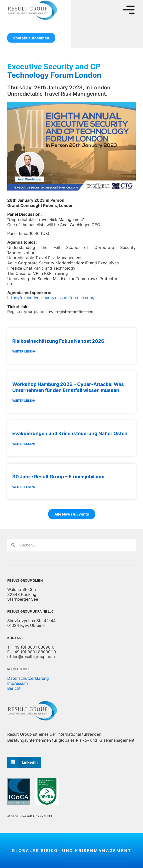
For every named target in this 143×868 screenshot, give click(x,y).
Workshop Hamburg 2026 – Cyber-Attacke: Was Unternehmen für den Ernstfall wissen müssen (68, 387)
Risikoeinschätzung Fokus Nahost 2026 (58, 341)
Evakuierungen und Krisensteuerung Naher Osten (70, 433)
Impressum (18, 683)
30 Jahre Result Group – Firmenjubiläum (58, 477)
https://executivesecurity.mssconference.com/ (51, 298)
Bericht (14, 688)
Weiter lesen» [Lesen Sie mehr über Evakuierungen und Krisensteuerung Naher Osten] (24, 444)
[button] (24, 762)
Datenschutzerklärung (28, 678)
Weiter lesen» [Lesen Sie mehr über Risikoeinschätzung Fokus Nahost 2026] (24, 351)
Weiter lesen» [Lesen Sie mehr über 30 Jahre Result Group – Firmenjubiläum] (24, 487)
